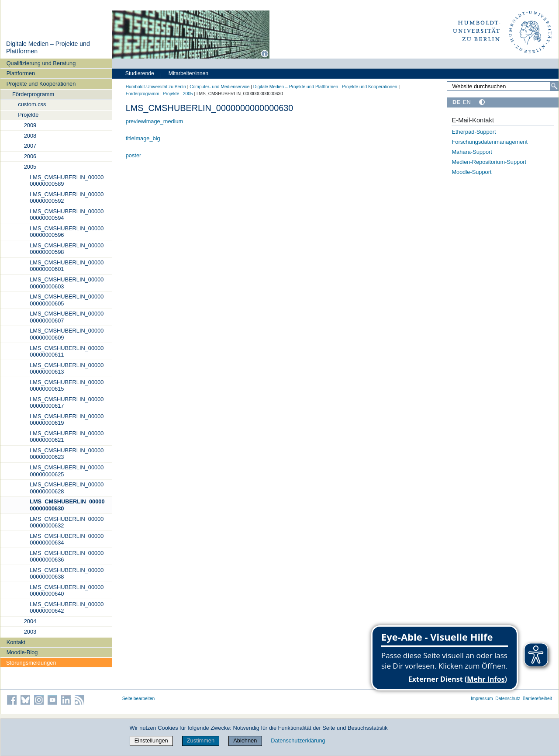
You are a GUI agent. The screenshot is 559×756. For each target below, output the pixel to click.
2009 (30, 125)
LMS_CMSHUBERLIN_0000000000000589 (67, 180)
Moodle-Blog (22, 652)
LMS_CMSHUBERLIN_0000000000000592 (67, 198)
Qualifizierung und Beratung (41, 63)
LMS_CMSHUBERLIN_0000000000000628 (67, 488)
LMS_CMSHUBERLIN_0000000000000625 (67, 471)
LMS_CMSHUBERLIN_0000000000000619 (67, 420)
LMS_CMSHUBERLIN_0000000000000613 (67, 368)
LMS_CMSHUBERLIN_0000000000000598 (67, 249)
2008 (30, 136)
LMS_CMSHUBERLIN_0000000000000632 (67, 522)
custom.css (32, 104)
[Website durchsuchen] (503, 86)
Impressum (482, 699)
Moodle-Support (471, 172)
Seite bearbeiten (139, 699)
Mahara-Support (472, 152)
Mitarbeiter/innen (188, 73)
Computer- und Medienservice (219, 87)
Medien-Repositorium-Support (489, 162)
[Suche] (554, 86)
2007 (30, 146)
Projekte (28, 115)
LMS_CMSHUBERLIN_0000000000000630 (67, 505)
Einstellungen (151, 740)
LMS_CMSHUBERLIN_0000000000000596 (67, 232)
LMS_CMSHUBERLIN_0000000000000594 (67, 215)
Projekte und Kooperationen (41, 84)
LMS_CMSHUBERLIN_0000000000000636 (67, 556)
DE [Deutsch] (456, 102)
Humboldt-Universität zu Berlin (156, 87)
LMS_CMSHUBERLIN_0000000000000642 (67, 607)
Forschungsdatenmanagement (490, 142)
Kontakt (16, 642)
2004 (30, 621)
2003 (30, 632)
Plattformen (21, 73)
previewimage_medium (155, 121)
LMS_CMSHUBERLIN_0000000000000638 (67, 573)
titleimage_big (143, 138)
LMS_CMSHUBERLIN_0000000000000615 (67, 385)
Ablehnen (245, 740)
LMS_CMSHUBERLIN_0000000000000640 (67, 590)
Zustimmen (201, 740)
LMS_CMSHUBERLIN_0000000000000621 (67, 437)
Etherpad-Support (474, 132)
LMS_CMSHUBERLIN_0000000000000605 (67, 300)
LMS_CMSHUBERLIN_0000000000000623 (67, 454)
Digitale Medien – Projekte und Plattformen (296, 87)
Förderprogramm (33, 94)
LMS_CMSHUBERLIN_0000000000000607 (67, 317)
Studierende (140, 73)
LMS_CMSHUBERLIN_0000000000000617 (67, 402)
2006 (30, 156)
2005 (30, 167)
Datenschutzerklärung (298, 740)
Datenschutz (508, 699)
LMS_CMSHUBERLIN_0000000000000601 (67, 266)
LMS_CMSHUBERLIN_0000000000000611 (67, 351)
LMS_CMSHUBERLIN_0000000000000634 (67, 539)
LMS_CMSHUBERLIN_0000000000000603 (67, 283)
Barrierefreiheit (537, 699)
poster (134, 155)
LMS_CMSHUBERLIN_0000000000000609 (67, 334)
